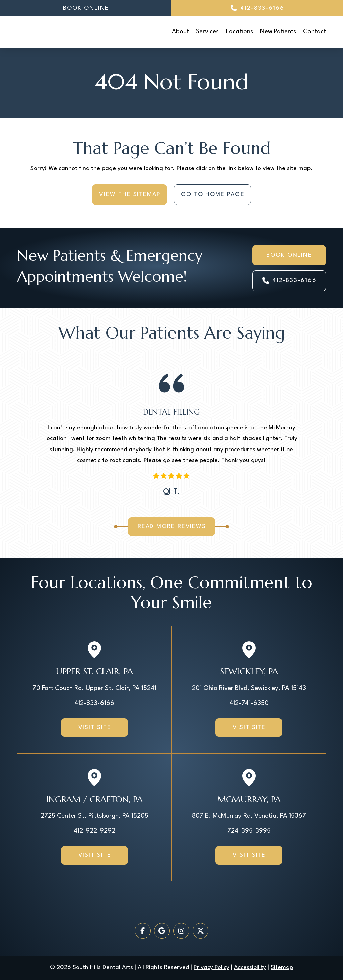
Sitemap (282, 967)
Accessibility (250, 967)
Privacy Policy (212, 967)
